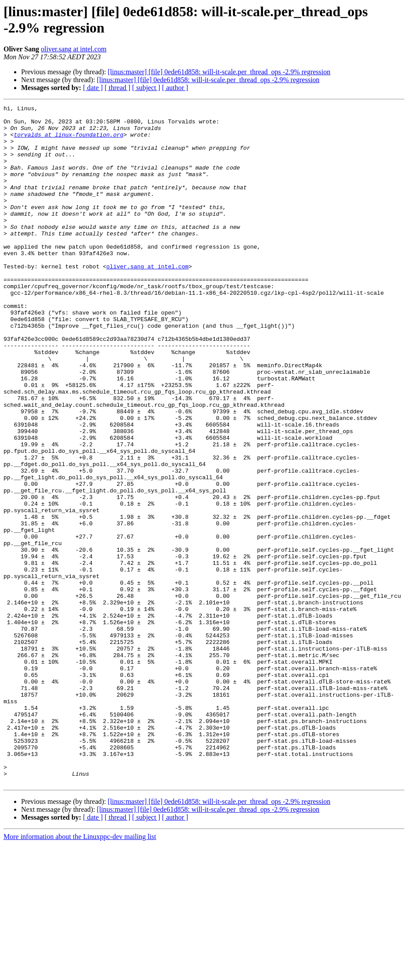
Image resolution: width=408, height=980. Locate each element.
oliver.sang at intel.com (74, 49)
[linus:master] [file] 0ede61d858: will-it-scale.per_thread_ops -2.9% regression (219, 72)
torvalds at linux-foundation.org (69, 141)
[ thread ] (117, 88)
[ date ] (93, 88)
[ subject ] (146, 88)
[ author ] (175, 88)
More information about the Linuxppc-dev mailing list (80, 972)
